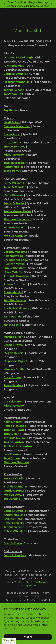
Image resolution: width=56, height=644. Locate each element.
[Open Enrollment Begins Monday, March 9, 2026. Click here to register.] (28, 4)
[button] (9, 15)
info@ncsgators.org (37, 582)
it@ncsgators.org (28, 586)
